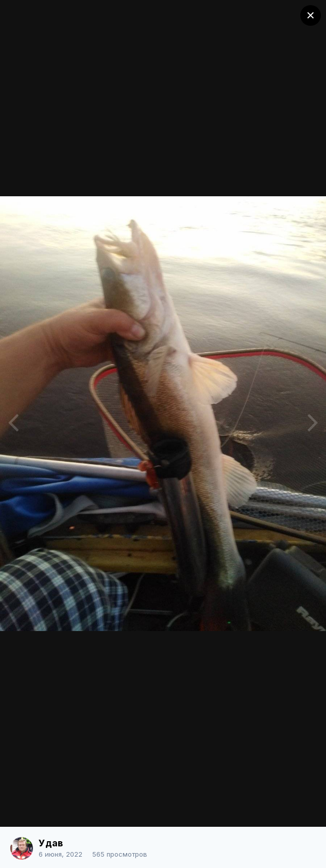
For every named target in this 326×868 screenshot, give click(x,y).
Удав (51, 843)
